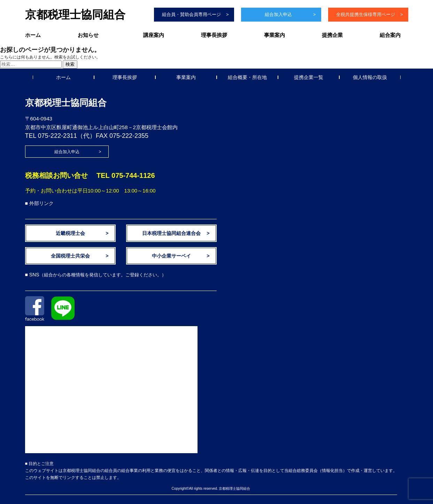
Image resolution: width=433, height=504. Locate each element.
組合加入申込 (278, 14)
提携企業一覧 (309, 77)
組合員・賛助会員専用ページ (191, 14)
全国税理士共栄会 (70, 256)
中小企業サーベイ (171, 256)
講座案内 (154, 35)
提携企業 (332, 35)
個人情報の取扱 (370, 77)
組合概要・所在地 (247, 77)
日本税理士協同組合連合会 (171, 233)
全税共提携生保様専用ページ (366, 14)
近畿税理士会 (70, 233)
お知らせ (88, 35)
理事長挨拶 (214, 35)
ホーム (33, 35)
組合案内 (390, 35)
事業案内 (275, 35)
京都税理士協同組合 (75, 15)
